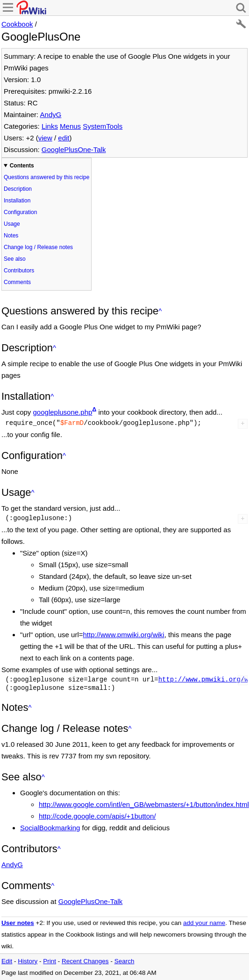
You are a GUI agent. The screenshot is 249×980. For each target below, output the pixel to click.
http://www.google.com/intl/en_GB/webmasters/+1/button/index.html (144, 804)
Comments (17, 282)
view (45, 138)
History (28, 961)
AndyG (51, 115)
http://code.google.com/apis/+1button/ (97, 816)
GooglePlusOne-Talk (74, 149)
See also (15, 259)
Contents (22, 166)
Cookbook (17, 24)
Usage (12, 224)
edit (64, 138)
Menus (70, 126)
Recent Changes (85, 961)
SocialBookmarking (50, 828)
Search (124, 961)
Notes (11, 236)
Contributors (19, 271)
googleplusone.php (63, 412)
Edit (7, 961)
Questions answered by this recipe (46, 177)
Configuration (20, 212)
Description (18, 189)
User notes (18, 923)
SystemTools (103, 126)
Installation (17, 201)
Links (50, 126)
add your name (204, 923)
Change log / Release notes (38, 247)
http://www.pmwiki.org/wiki (123, 635)
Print (50, 961)
